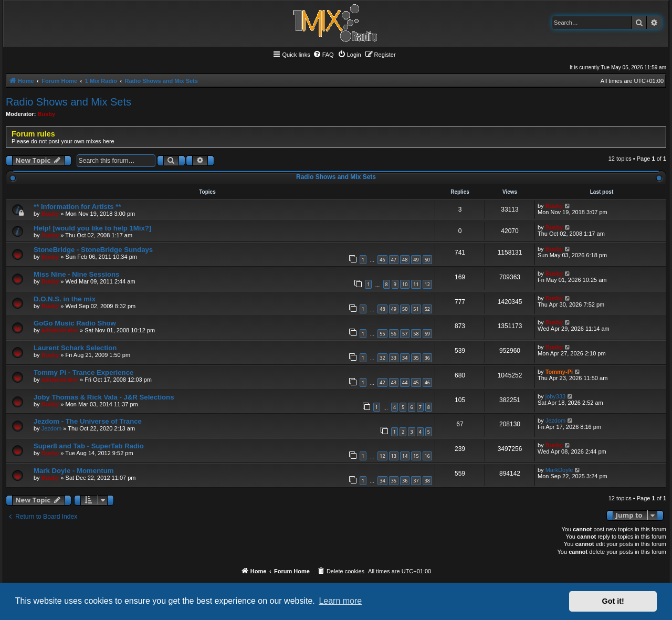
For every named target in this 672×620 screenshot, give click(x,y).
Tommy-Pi (559, 372)
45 (416, 382)
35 (416, 358)
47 (394, 260)
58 (416, 334)
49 (416, 260)
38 (427, 481)
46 (382, 260)
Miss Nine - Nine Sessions (76, 274)
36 (427, 358)
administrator (60, 330)
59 (427, 334)
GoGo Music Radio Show (75, 323)
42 (382, 382)
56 (394, 334)
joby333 (556, 396)
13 (394, 456)
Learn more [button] (340, 601)
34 (405, 358)
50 (427, 260)
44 (405, 382)
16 (427, 456)
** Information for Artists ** (77, 207)
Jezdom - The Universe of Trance (88, 421)
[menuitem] (323, 55)
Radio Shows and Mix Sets (69, 102)
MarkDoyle (559, 470)
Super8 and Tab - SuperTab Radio (89, 446)
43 (394, 382)
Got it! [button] (613, 601)
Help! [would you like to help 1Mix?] (92, 228)
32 (382, 358)
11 (416, 284)
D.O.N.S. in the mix (65, 299)
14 (405, 456)
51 (416, 309)
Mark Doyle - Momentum (73, 471)
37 (416, 481)
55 (382, 334)
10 (405, 284)
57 (405, 334)
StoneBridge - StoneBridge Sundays (93, 250)
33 (394, 358)
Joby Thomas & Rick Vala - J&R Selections (104, 397)
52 (427, 309)
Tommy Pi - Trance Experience (83, 372)
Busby (47, 114)
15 (416, 456)
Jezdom (52, 428)
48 (405, 260)
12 (427, 284)
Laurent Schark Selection (75, 348)
